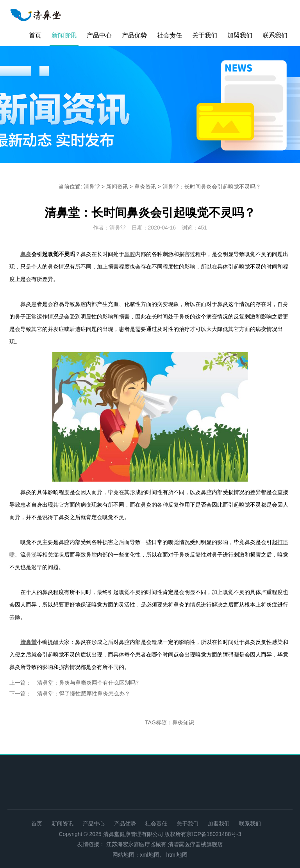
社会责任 (170, 35)
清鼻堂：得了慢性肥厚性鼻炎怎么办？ (84, 694)
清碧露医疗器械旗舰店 (195, 844)
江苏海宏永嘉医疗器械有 (136, 844)
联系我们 (275, 35)
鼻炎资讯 (145, 187)
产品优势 (134, 35)
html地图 (177, 855)
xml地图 (150, 855)
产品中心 (99, 35)
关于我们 (205, 35)
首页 (35, 35)
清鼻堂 (92, 187)
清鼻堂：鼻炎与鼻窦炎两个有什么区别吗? (88, 683)
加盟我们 (240, 35)
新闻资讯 (64, 35)
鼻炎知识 (183, 722)
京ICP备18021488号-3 (214, 834)
